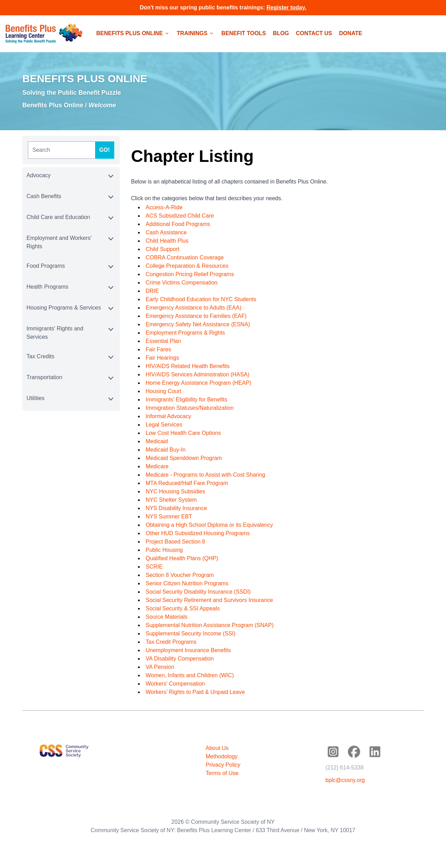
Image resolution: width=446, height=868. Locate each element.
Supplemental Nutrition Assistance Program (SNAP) (210, 625)
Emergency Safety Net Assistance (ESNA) (198, 324)
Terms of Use (222, 773)
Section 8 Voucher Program (180, 575)
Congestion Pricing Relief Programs (190, 274)
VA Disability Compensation (180, 659)
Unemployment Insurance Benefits (188, 650)
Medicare (157, 466)
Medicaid (157, 441)
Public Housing (164, 550)
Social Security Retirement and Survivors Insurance (209, 600)
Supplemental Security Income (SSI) (191, 634)
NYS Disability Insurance (176, 508)
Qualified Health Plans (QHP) (182, 558)
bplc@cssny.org (345, 780)
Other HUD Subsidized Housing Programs (198, 533)
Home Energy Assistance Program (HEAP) (198, 383)
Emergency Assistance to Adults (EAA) (194, 308)
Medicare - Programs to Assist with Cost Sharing (205, 475)
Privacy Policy (223, 765)
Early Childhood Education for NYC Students (201, 299)
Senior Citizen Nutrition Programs (187, 583)
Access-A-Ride (164, 207)
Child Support (163, 249)
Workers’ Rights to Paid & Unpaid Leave (195, 692)
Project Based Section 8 (175, 542)
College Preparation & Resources (187, 266)
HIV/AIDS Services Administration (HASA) (198, 374)
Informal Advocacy (168, 416)
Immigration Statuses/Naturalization (190, 408)
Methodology (222, 756)
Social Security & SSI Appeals (183, 608)
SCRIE (154, 567)
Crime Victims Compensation (182, 283)
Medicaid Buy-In (166, 450)
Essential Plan (163, 341)
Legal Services (164, 425)
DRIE (152, 291)
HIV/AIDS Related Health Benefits (188, 366)
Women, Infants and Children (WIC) (190, 675)
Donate (351, 33)
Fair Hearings (162, 358)
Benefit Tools (244, 33)
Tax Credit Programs (171, 642)
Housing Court (163, 391)
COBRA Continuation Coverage (185, 257)
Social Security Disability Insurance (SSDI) (198, 592)
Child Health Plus (167, 241)
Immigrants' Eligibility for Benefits (186, 400)
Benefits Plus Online (53, 105)
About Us (217, 748)
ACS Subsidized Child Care (180, 216)
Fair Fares (158, 349)
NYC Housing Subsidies (175, 491)
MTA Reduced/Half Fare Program (187, 483)
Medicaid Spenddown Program (184, 458)
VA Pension (160, 667)
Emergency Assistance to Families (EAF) (196, 316)
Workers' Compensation (175, 684)
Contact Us (314, 33)
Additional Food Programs (178, 224)
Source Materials (167, 617)
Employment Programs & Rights (185, 333)
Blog (281, 33)
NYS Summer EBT (169, 517)
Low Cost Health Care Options (183, 433)
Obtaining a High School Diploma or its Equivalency (209, 525)
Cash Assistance (166, 232)
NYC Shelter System (171, 500)
